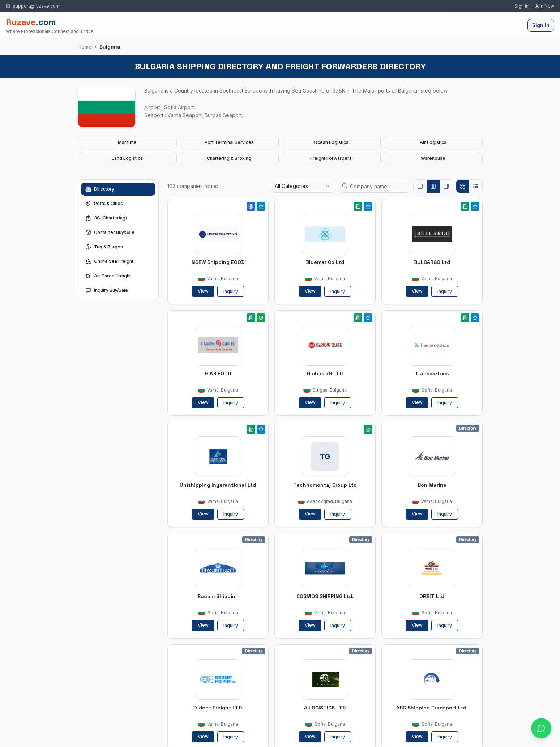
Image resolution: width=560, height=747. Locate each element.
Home (85, 47)
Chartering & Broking (229, 158)
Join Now (544, 6)
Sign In (521, 6)
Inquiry (231, 291)
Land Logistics (127, 158)
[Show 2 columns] (420, 186)
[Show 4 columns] (446, 186)
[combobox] (303, 186)
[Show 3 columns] (433, 186)
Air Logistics (433, 142)
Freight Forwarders (331, 158)
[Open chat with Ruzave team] (541, 728)
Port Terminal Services (229, 142)
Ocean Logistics (331, 142)
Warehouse (433, 158)
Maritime (127, 142)
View (203, 291)
